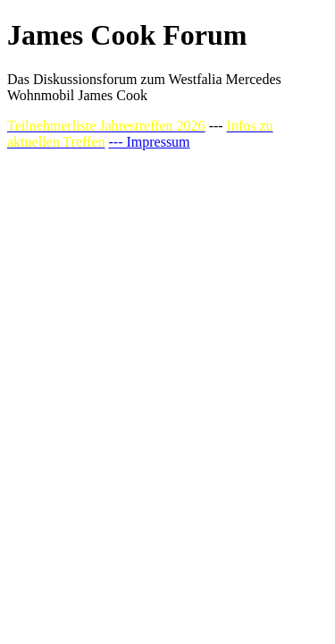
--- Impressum (149, 142)
